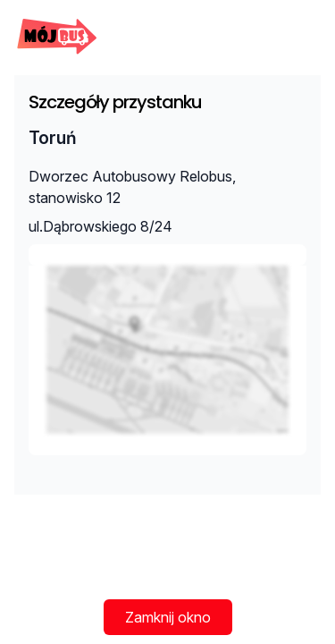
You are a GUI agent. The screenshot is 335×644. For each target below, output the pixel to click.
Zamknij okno (168, 617)
